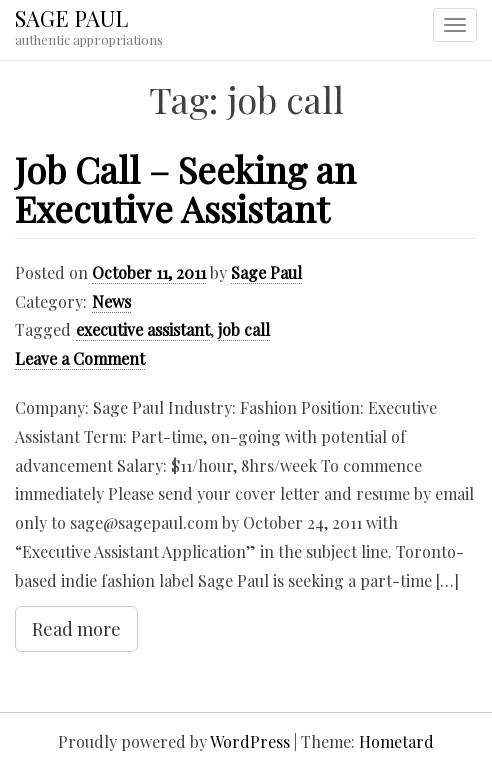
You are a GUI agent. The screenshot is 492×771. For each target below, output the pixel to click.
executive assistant (143, 329)
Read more (76, 629)
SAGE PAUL (71, 18)
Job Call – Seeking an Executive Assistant (185, 189)
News (111, 301)
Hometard (396, 741)
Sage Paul (266, 272)
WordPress (250, 741)
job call (244, 329)
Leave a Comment (80, 358)
